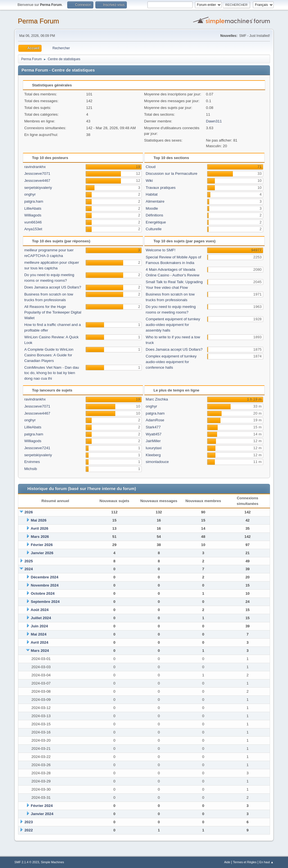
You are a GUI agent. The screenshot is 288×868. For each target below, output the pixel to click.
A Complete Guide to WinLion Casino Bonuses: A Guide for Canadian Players (49, 355)
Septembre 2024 (45, 602)
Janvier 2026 (42, 553)
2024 (29, 569)
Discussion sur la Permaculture (172, 174)
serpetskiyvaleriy (38, 188)
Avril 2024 (40, 642)
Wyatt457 (154, 434)
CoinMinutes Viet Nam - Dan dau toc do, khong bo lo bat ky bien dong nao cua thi (52, 373)
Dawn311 (214, 121)
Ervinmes (32, 462)
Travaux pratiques (161, 188)
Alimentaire (155, 201)
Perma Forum (38, 21)
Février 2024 (42, 806)
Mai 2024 (39, 634)
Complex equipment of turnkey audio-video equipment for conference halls (171, 362)
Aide (227, 862)
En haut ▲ (266, 862)
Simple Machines (53, 862)
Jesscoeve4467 (37, 181)
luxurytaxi (154, 448)
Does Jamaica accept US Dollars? (53, 287)
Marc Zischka (157, 399)
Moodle (152, 208)
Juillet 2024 (41, 618)
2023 (29, 822)
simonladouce (157, 462)
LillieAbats (33, 208)
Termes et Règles (245, 862)
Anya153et (33, 229)
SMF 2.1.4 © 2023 (27, 862)
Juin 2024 (40, 626)
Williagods (33, 215)
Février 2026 (42, 545)
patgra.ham (34, 201)
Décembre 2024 (45, 577)
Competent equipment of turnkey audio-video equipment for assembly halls (173, 325)
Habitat (152, 194)
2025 (29, 561)
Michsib (31, 469)
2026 (29, 512)
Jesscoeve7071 (37, 174)
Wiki (149, 181)
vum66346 (33, 222)
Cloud (151, 167)
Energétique (156, 222)
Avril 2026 (40, 528)
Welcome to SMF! (161, 250)
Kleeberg (153, 455)
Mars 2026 (40, 537)
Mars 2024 (40, 651)
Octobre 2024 (43, 593)
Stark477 (153, 427)
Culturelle (154, 229)
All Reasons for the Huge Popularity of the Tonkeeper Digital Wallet (53, 312)
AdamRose (155, 420)
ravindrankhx (35, 167)
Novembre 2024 (45, 585)
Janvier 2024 (42, 814)
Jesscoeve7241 (37, 448)
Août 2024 (40, 610)
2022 (29, 830)
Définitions (154, 215)
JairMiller (153, 441)
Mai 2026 (39, 520)
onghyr (30, 194)
